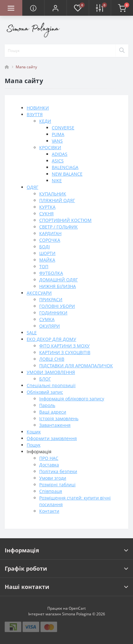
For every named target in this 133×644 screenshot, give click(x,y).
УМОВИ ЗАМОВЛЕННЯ (51, 372)
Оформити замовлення (52, 438)
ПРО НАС (49, 458)
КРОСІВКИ (50, 147)
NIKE (57, 181)
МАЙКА (47, 260)
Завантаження (55, 425)
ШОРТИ (47, 253)
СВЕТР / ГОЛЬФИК (59, 227)
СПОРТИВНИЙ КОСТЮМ (65, 220)
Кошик (34, 432)
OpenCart (77, 608)
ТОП (44, 266)
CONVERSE (63, 128)
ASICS (58, 161)
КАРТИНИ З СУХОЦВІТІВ (65, 352)
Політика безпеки (58, 471)
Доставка (49, 465)
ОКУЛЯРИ (50, 326)
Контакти (49, 511)
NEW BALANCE (67, 174)
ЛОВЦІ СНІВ (52, 359)
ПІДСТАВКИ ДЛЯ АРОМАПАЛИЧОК (76, 366)
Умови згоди (53, 478)
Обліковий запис (45, 392)
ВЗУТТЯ (35, 114)
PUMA (58, 134)
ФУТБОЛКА (51, 273)
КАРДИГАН (50, 233)
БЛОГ (45, 379)
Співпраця (51, 491)
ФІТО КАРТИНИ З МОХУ (64, 346)
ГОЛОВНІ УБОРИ (57, 306)
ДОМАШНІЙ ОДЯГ (59, 280)
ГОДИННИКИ (53, 313)
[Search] (122, 51)
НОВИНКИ (38, 108)
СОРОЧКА (50, 240)
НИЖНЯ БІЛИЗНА (58, 286)
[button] (55, 8)
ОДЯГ (32, 187)
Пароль (47, 405)
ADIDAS (60, 154)
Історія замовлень (59, 418)
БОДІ (45, 247)
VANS (57, 141)
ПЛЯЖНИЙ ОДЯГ (57, 200)
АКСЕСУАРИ (39, 293)
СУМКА (47, 319)
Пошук (34, 445)
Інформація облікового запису (72, 399)
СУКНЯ (46, 214)
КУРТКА (47, 207)
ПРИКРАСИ (51, 299)
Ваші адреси (53, 412)
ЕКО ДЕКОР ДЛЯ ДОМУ (51, 339)
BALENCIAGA (65, 167)
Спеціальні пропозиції (51, 385)
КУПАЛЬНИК (53, 194)
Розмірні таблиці (57, 485)
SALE (32, 333)
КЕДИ (45, 121)
